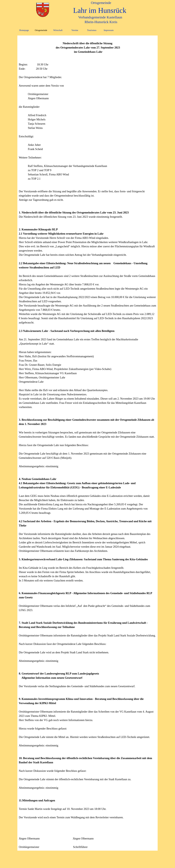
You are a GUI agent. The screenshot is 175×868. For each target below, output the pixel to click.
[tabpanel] (88, 443)
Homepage (24, 30)
